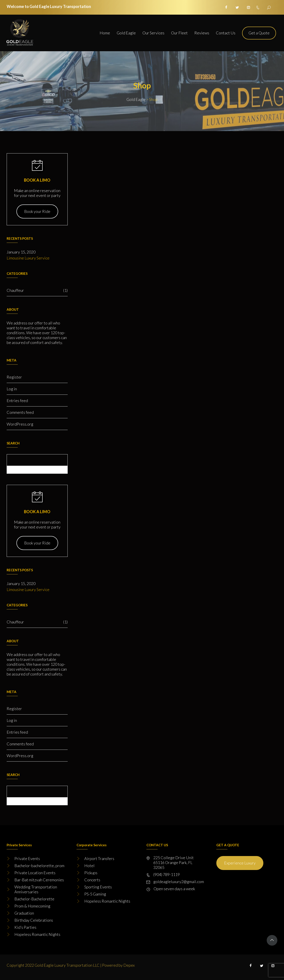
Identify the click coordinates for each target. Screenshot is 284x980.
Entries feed (17, 401)
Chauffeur (37, 290)
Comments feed (20, 412)
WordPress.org (20, 424)
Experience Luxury (240, 863)
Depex (129, 965)
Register (14, 377)
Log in (12, 389)
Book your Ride (37, 211)
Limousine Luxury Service (28, 258)
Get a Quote (259, 33)
